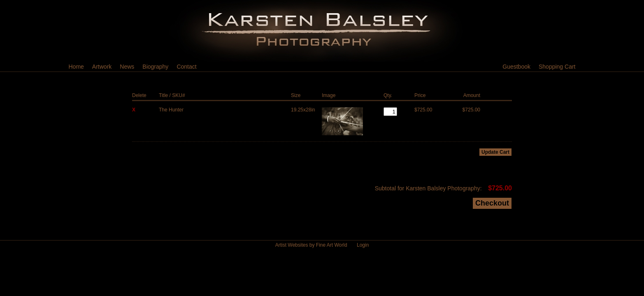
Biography (155, 67)
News (127, 67)
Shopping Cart (557, 67)
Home (76, 67)
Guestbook (516, 67)
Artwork (102, 67)
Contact (186, 67)
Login (363, 245)
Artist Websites (292, 245)
